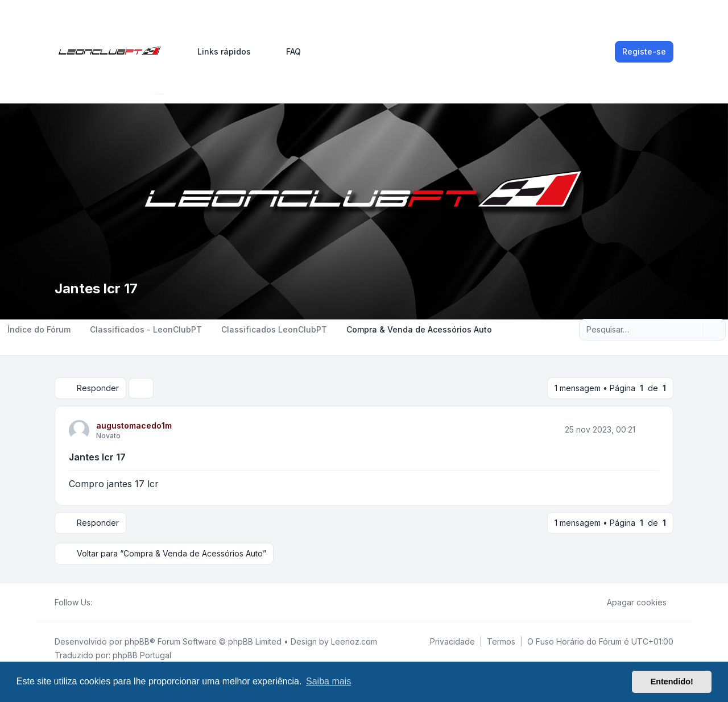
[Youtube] (117, 603)
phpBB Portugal (142, 655)
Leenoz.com (354, 641)
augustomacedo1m (134, 425)
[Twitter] (108, 603)
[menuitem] (219, 52)
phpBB (137, 641)
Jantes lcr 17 (97, 457)
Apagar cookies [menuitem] (629, 603)
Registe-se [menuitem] (644, 51)
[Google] (126, 603)
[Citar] (650, 430)
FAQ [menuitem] (286, 52)
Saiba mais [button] (328, 681)
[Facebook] (99, 603)
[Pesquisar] (693, 330)
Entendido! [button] (672, 682)
